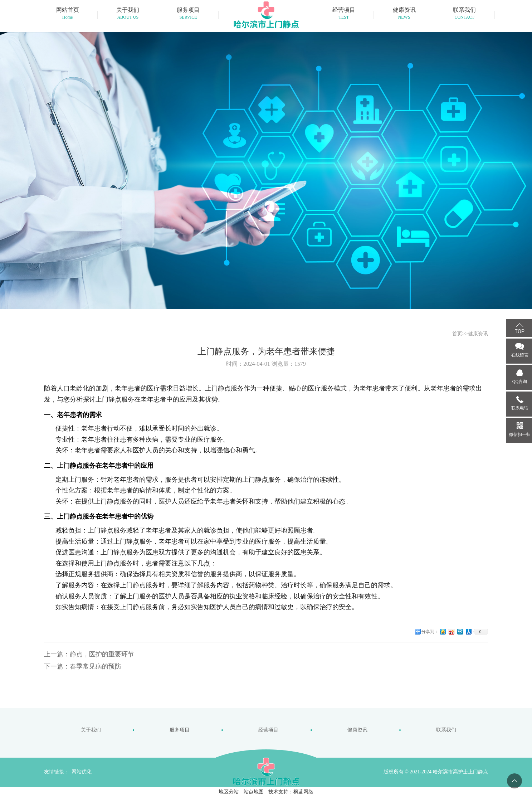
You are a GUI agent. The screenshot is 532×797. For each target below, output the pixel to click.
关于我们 (91, 730)
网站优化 (82, 772)
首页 (457, 334)
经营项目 (268, 730)
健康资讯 (478, 334)
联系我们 (446, 730)
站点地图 (254, 792)
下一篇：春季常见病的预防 (83, 666)
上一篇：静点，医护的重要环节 (89, 654)
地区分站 (229, 792)
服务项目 (180, 730)
